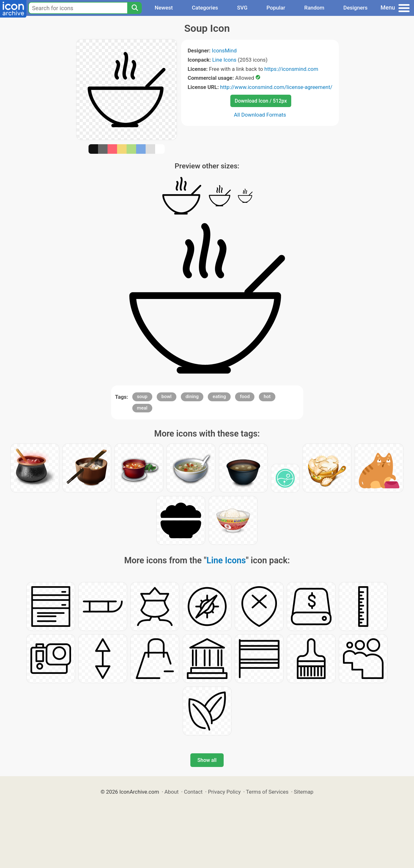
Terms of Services (267, 792)
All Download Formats (260, 115)
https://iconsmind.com (291, 69)
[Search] (135, 8)
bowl (167, 397)
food (245, 397)
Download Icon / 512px (261, 101)
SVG (242, 8)
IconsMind (224, 51)
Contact (193, 792)
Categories (205, 8)
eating (219, 397)
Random (314, 8)
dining (192, 397)
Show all (207, 760)
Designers (355, 8)
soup (142, 397)
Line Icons (224, 60)
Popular (276, 8)
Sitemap (304, 792)
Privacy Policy (224, 792)
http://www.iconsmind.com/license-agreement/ (276, 87)
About (171, 792)
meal (142, 408)
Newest (164, 8)
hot (267, 397)
